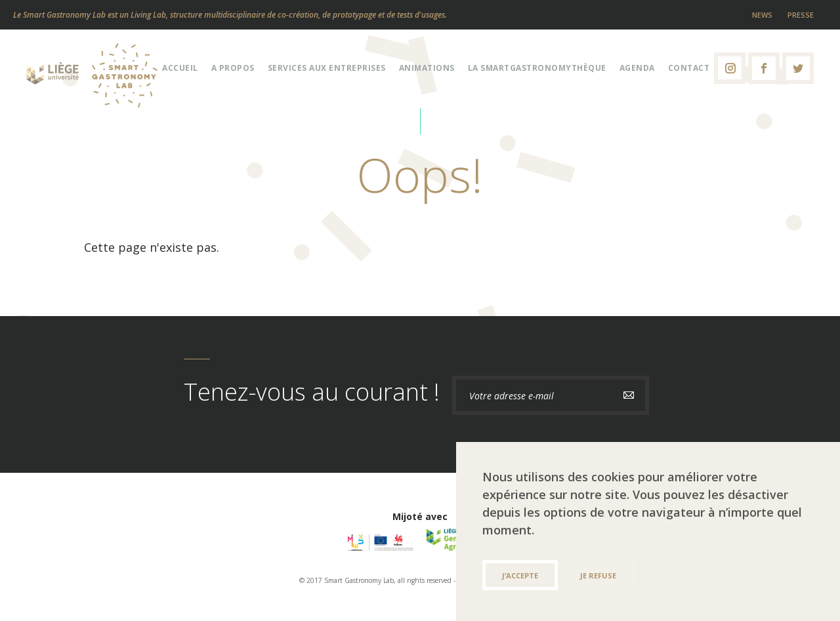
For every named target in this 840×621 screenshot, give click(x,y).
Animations (427, 68)
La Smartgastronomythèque (537, 68)
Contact (689, 68)
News (762, 15)
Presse (801, 15)
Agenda (637, 68)
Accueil (180, 68)
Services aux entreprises (327, 68)
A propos (233, 68)
